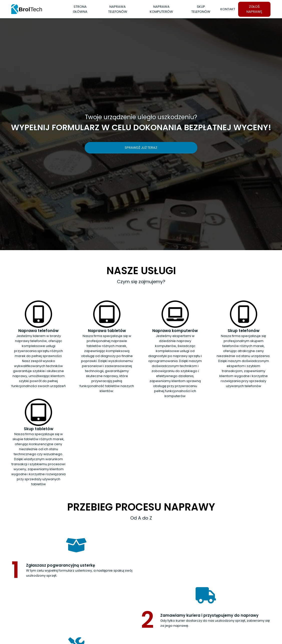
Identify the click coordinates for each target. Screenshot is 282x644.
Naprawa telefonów (118, 9)
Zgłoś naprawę (254, 9)
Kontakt (228, 9)
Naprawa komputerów (161, 9)
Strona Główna (80, 9)
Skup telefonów (201, 9)
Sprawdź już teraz (141, 148)
